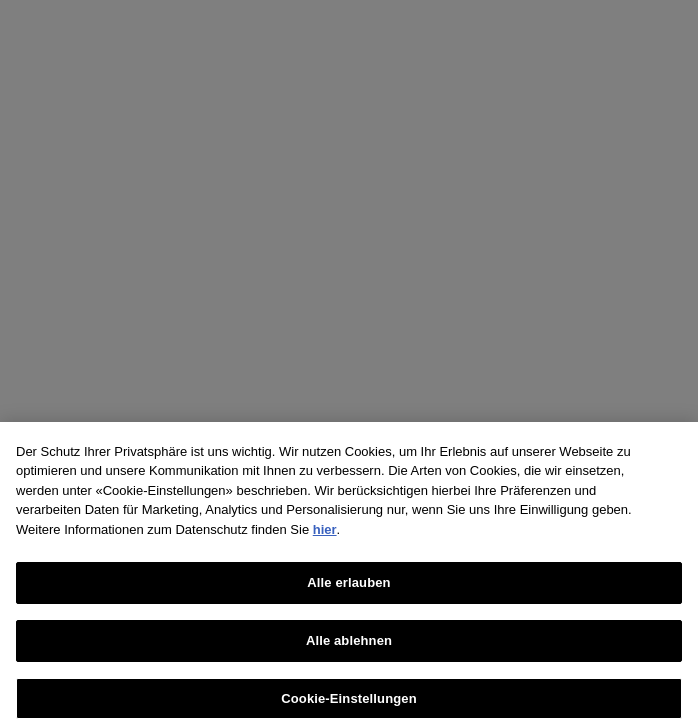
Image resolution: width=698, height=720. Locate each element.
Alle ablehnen (349, 646)
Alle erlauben (348, 588)
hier (325, 535)
